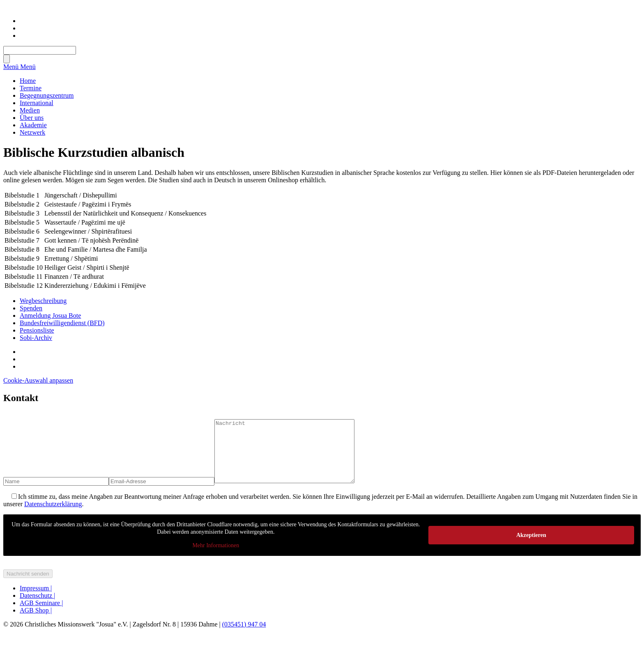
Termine (31, 88)
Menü (12, 67)
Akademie (33, 125)
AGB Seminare (41, 615)
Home (28, 81)
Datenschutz (37, 608)
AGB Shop (36, 623)
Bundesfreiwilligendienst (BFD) (62, 323)
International (37, 103)
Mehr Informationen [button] (216, 558)
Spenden (31, 308)
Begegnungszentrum (47, 95)
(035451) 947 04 (244, 637)
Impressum (36, 600)
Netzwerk (32, 132)
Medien (30, 110)
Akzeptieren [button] (531, 547)
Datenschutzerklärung (53, 516)
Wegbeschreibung (43, 301)
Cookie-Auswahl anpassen (38, 380)
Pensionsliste (37, 330)
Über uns (32, 118)
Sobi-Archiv (36, 338)
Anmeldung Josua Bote (50, 315)
